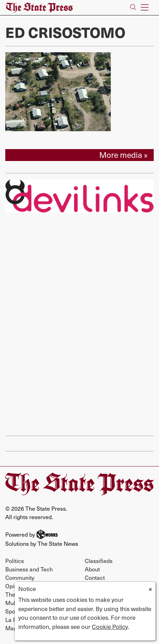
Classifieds (99, 561)
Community (20, 577)
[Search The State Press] (133, 8)
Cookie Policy (110, 626)
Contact (95, 577)
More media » (123, 155)
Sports (14, 611)
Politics (15, 561)
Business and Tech (29, 569)
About (92, 569)
